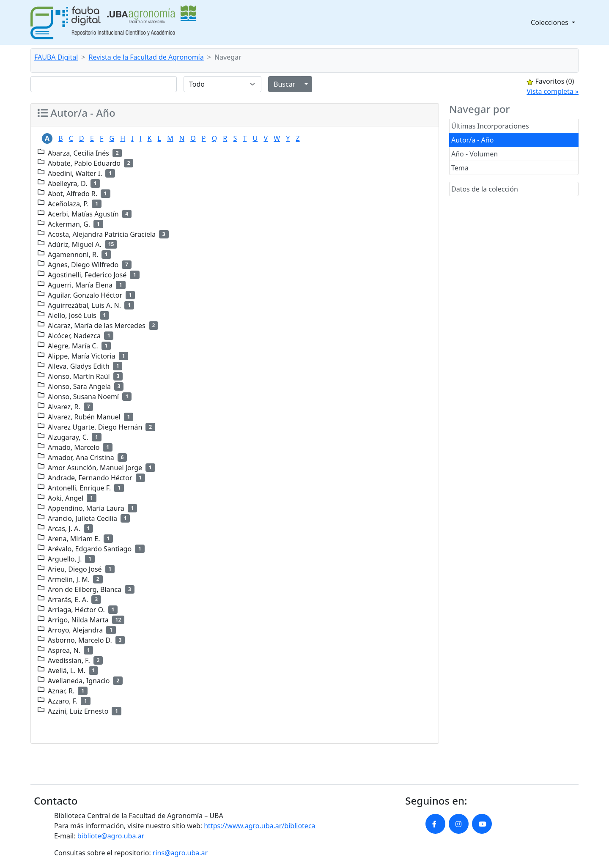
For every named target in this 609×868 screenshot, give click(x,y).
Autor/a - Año (472, 140)
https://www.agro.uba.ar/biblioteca (259, 826)
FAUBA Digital (56, 57)
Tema (460, 168)
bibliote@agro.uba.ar (111, 836)
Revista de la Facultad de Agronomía (146, 57)
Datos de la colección (485, 189)
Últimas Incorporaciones (490, 126)
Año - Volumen (475, 154)
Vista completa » (553, 91)
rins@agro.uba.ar (180, 853)
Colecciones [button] (550, 22)
